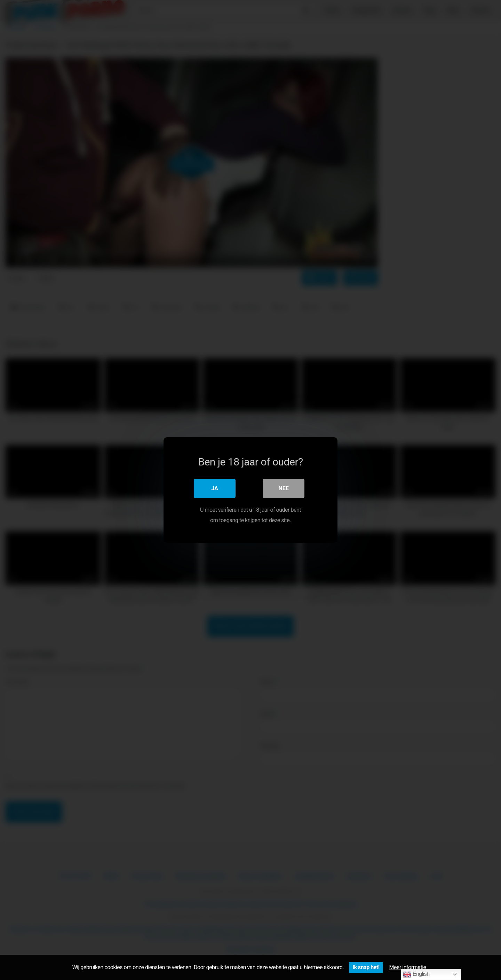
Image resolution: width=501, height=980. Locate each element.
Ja (215, 488)
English (416, 974)
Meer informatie (408, 967)
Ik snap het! (366, 967)
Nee (283, 488)
